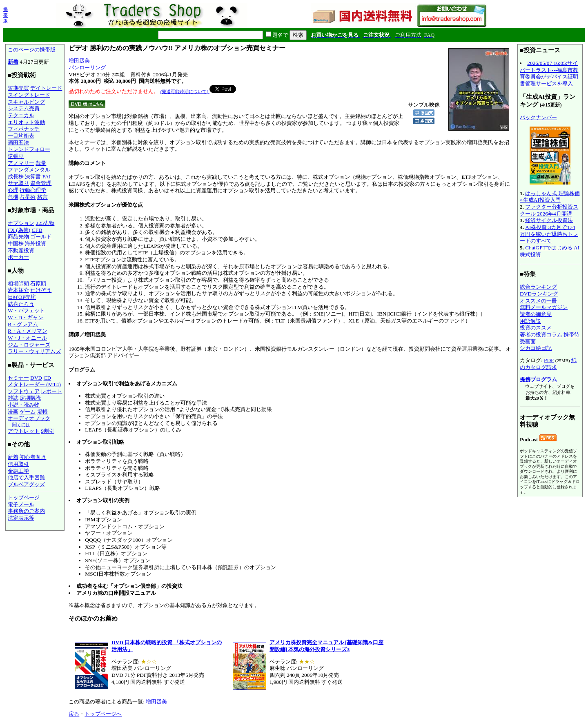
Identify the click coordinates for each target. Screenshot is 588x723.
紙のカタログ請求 (548, 364)
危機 (13, 197)
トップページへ (103, 714)
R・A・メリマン (28, 331)
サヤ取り (18, 183)
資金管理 (41, 183)
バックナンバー (538, 117)
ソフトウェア (24, 391)
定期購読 (30, 398)
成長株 (16, 177)
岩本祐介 (18, 290)
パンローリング (87, 68)
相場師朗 (18, 284)
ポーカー (18, 257)
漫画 (13, 412)
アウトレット (24, 431)
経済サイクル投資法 (549, 220)
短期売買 (18, 88)
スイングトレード (29, 95)
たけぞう (41, 290)
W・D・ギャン (26, 317)
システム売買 (24, 108)
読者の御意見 (536, 314)
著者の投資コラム (541, 335)
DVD (36, 378)
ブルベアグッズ (26, 484)
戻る (74, 714)
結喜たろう (21, 304)
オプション (21, 223)
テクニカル (21, 115)
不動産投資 (21, 250)
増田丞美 (79, 61)
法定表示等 (21, 518)
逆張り (16, 156)
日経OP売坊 (22, 297)
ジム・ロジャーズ (29, 345)
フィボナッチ (24, 129)
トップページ (24, 497)
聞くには (21, 425)
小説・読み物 (24, 405)
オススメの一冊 (538, 301)
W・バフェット (26, 310)
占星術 (28, 197)
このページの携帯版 (32, 50)
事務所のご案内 (26, 511)
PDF (549, 360)
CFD (37, 230)
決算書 (33, 177)
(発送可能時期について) (185, 91)
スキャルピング (26, 102)
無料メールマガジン (544, 307)
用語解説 (530, 321)
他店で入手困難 (26, 477)
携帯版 (6, 15)
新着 (13, 62)
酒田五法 (18, 143)
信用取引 (18, 464)
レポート (51, 391)
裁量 (41, 163)
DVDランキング (539, 294)
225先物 (45, 223)
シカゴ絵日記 (536, 348)
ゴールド (41, 237)
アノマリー (21, 163)
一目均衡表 (21, 136)
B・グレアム (23, 324)
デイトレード (46, 88)
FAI (47, 177)
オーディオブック (29, 418)
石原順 (38, 284)
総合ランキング (538, 287)
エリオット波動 (26, 122)
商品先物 (18, 237)
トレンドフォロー (29, 149)
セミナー (18, 378)
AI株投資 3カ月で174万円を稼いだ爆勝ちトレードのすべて (549, 234)
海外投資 (36, 244)
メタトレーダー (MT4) (34, 384)
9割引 (48, 431)
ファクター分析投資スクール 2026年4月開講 (549, 210)
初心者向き (33, 457)
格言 (42, 197)
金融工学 (18, 471)
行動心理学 (33, 190)
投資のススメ (536, 328)
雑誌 (13, 398)
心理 (13, 190)
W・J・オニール (27, 338)
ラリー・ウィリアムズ (34, 351)
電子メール (21, 504)
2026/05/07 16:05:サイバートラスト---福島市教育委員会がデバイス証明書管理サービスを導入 (549, 73)
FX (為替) (19, 230)
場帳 (42, 412)
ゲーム (28, 412)
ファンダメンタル (29, 170)
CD (48, 378)
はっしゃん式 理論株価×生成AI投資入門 (550, 197)
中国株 (16, 244)
